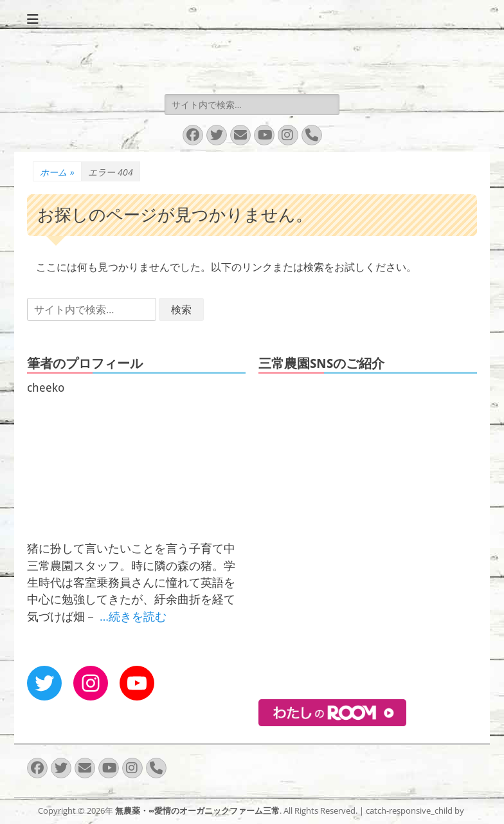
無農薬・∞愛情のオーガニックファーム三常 (197, 810)
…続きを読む (133, 616)
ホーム (57, 172)
